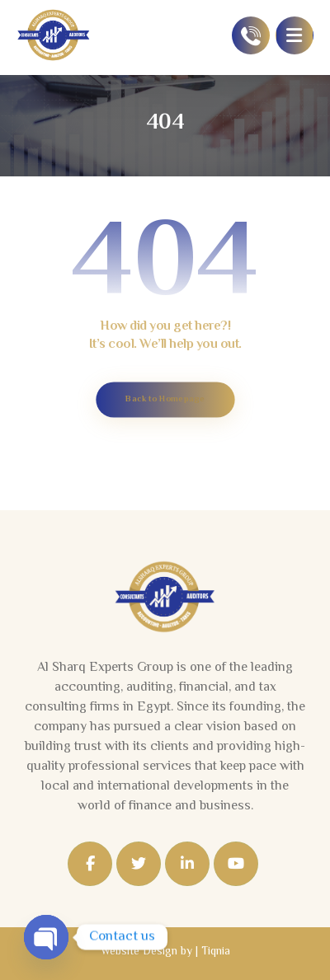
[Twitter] (139, 864)
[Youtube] (236, 864)
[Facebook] (90, 864)
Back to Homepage (165, 399)
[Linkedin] (187, 864)
